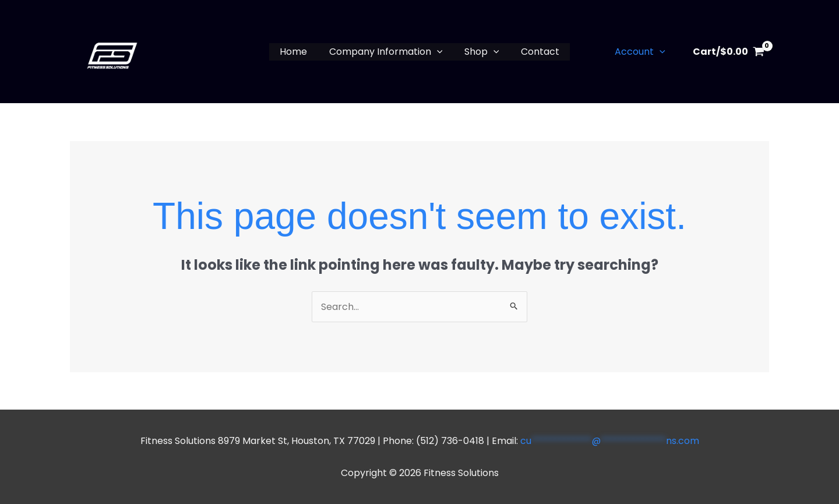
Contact (535, 52)
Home (298, 52)
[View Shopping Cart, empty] (728, 52)
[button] (438, 52)
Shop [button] (480, 52)
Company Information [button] (387, 52)
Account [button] (642, 52)
